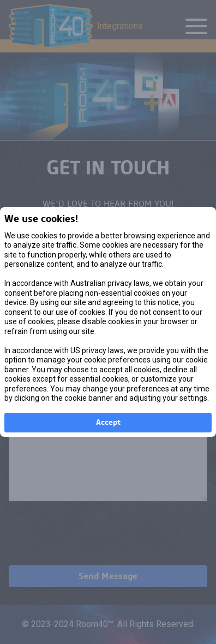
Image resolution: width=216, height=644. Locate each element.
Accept (108, 423)
